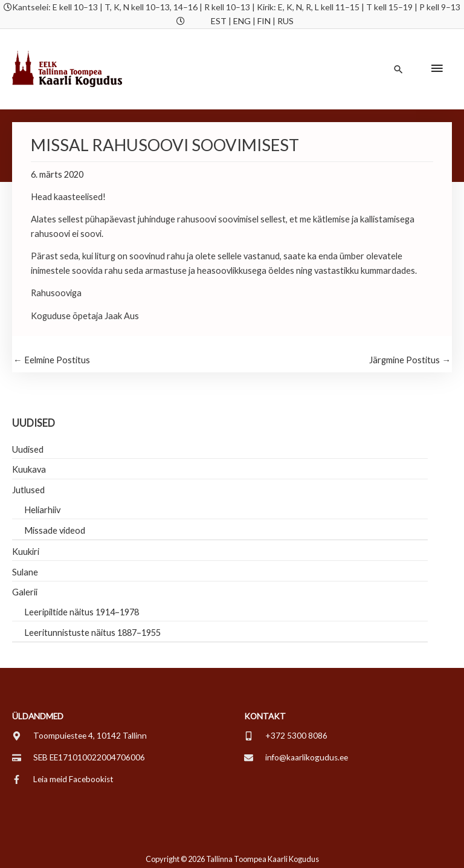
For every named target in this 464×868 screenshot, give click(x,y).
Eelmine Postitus (52, 360)
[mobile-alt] (286, 736)
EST (219, 21)
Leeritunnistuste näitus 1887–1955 (92, 633)
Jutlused (28, 490)
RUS (285, 21)
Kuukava (29, 469)
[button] (398, 69)
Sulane (25, 572)
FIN (264, 21)
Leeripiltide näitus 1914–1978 (82, 612)
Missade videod (55, 530)
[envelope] (296, 757)
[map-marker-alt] (79, 736)
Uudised (28, 449)
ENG (242, 21)
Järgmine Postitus (410, 360)
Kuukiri (26, 552)
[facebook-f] (63, 779)
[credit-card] (79, 757)
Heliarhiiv (42, 510)
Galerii (25, 592)
